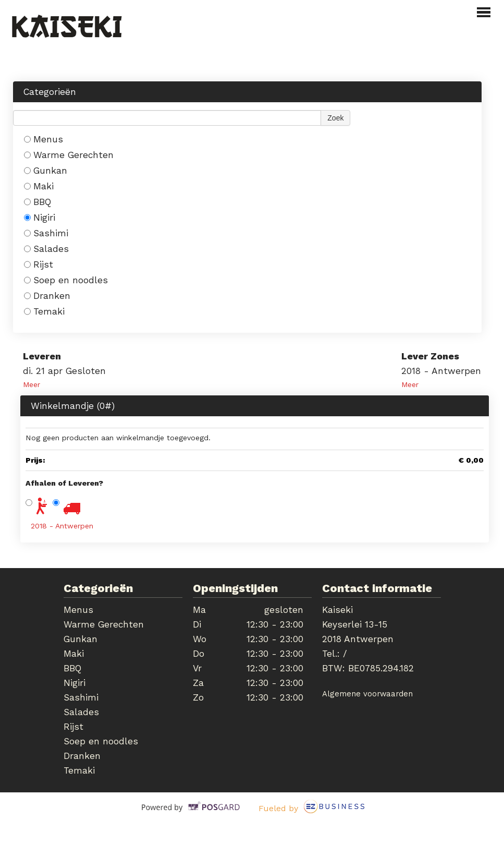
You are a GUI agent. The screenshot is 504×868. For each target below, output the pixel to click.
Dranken (47, 296)
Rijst (39, 264)
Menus (44, 139)
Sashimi (46, 233)
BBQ (38, 202)
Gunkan (46, 171)
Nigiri (40, 218)
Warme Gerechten (69, 155)
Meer (32, 384)
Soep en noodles (66, 280)
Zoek (335, 118)
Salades (46, 249)
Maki (39, 186)
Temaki (44, 311)
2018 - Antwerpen (62, 526)
